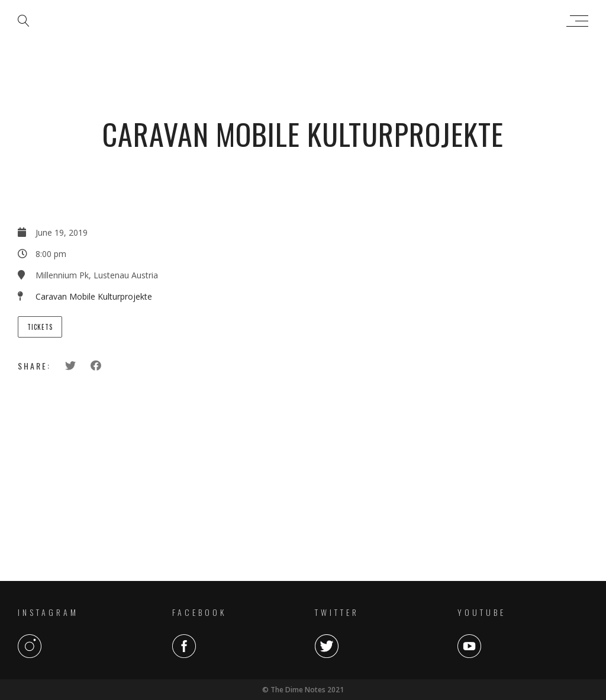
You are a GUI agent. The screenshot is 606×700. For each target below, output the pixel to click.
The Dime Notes (300, 21)
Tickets (40, 327)
